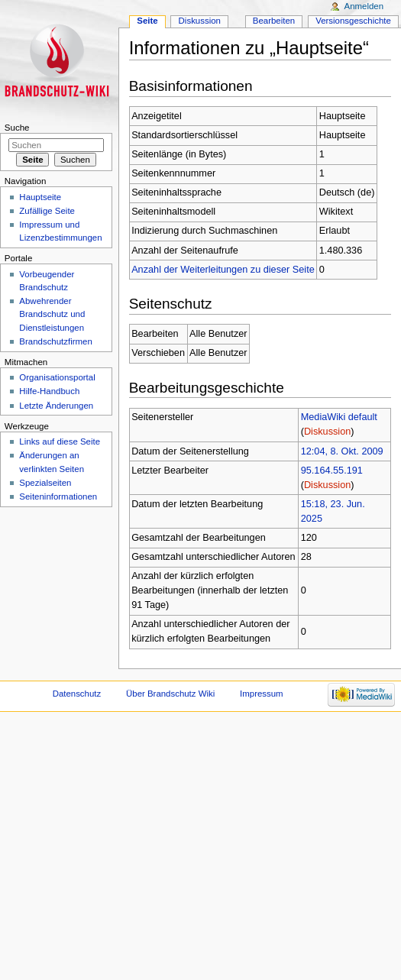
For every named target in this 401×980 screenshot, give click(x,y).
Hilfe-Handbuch (49, 391)
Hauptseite (40, 197)
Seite (147, 21)
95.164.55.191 (332, 471)
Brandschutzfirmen (55, 341)
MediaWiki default (339, 417)
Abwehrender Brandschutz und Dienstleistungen (52, 314)
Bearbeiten (274, 21)
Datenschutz (77, 694)
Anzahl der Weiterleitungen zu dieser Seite (223, 270)
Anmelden (364, 6)
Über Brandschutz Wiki (170, 694)
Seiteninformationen (58, 496)
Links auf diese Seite (60, 441)
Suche (17, 128)
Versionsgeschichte (353, 21)
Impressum (262, 694)
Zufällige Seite (47, 211)
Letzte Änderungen (56, 406)
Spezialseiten (45, 483)
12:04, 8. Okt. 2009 (342, 451)
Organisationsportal (57, 377)
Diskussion (327, 432)
